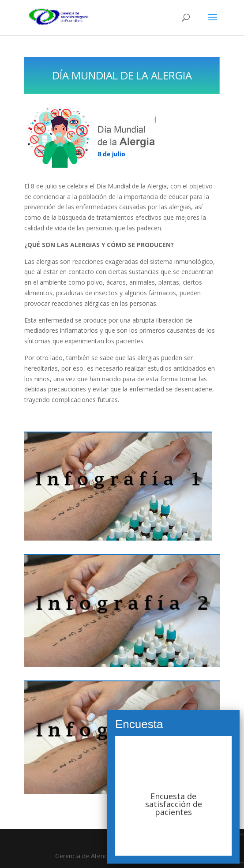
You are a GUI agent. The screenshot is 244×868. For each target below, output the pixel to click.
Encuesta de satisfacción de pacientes (174, 804)
